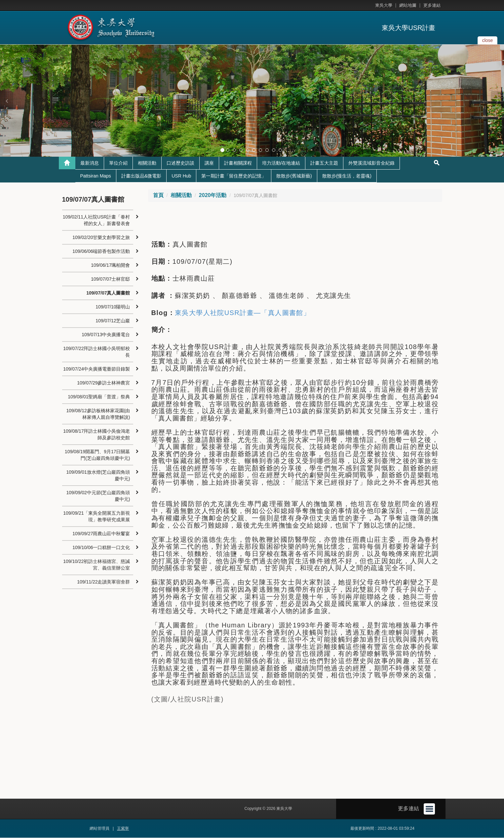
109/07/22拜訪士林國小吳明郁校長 (97, 352)
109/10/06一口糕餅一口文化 (101, 548)
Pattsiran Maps (96, 176)
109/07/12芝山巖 (113, 321)
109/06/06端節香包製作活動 (101, 252)
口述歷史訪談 (180, 163)
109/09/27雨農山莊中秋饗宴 (101, 534)
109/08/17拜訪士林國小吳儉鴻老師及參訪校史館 (97, 435)
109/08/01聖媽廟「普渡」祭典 (99, 397)
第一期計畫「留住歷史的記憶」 (234, 176)
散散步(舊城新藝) (294, 176)
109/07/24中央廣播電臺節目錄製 (97, 369)
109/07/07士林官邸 (110, 279)
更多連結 (432, 5)
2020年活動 (213, 196)
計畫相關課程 (238, 163)
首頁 (158, 196)
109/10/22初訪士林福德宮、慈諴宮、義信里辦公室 (97, 565)
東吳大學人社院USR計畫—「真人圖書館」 (243, 313)
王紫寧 (123, 829)
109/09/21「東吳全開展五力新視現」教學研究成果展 (97, 517)
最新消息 (90, 163)
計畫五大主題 (324, 163)
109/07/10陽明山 (113, 307)
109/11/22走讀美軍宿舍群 (103, 582)
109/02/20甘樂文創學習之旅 (101, 238)
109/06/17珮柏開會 (110, 265)
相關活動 (147, 163)
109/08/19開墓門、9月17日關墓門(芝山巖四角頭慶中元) (97, 455)
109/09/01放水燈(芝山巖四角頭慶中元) (98, 476)
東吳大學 (384, 5)
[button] (7, 101)
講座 (209, 163)
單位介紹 (118, 163)
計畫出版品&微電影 (141, 176)
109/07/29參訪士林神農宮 (103, 383)
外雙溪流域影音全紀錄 (371, 163)
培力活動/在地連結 (281, 163)
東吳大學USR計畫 (408, 28)
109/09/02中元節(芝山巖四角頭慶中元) (98, 496)
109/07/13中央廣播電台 (106, 335)
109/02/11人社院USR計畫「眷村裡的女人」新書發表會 (97, 220)
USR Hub (181, 176)
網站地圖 (408, 5)
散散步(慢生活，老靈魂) (347, 176)
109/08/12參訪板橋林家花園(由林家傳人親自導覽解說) (98, 414)
